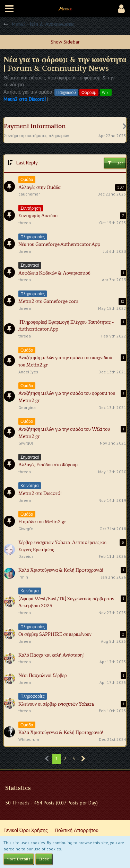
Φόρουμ (89, 92)
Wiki (106, 92)
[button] (9, 9)
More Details (19, 859)
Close (44, 859)
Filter (115, 163)
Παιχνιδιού (66, 92)
